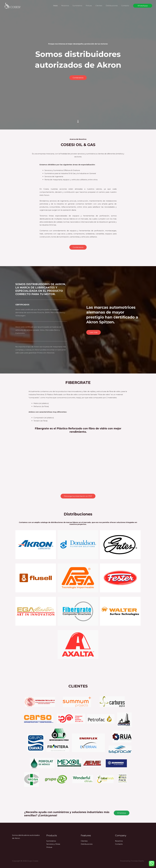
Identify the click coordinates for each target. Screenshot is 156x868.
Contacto (125, 6)
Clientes (100, 6)
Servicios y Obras (53, 844)
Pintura (90, 6)
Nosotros (67, 6)
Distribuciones (112, 6)
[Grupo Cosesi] (13, 5)
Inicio (58, 6)
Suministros (79, 6)
